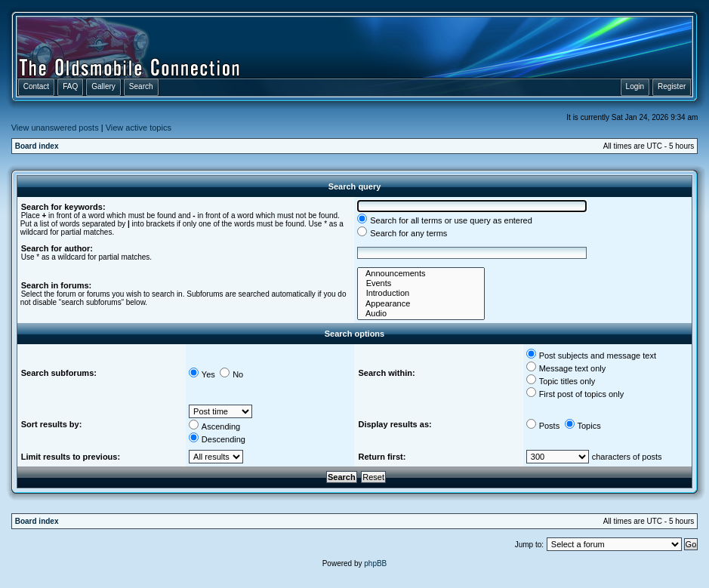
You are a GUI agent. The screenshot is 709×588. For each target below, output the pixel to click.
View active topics (139, 128)
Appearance (421, 304)
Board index (37, 146)
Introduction (421, 293)
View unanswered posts (55, 128)
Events (421, 283)
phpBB (375, 563)
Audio (421, 314)
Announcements (421, 274)
